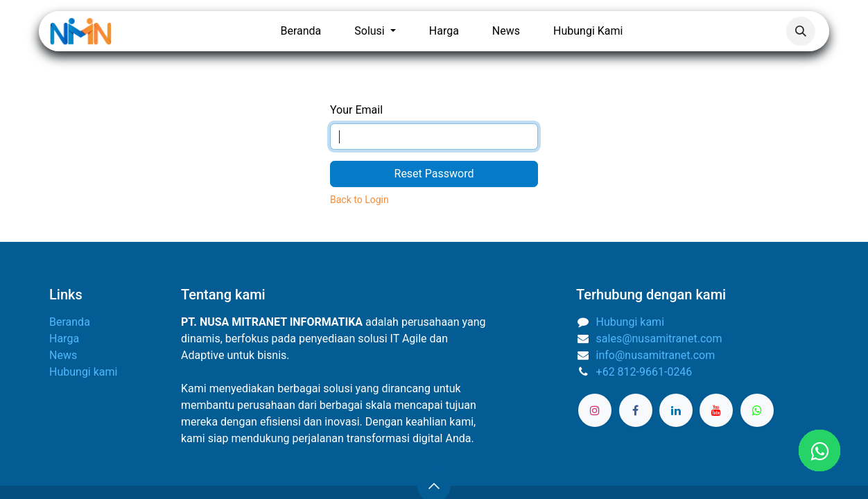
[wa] (757, 410)
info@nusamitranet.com (656, 355)
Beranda (70, 322)
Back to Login (359, 200)
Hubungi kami (83, 372)
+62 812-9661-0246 (644, 372)
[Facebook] (636, 410)
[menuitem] (301, 31)
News (63, 355)
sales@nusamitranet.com (659, 339)
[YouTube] (716, 410)
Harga (64, 339)
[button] (801, 31)
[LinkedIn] (676, 410)
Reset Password (434, 174)
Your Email (356, 110)
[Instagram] (595, 410)
